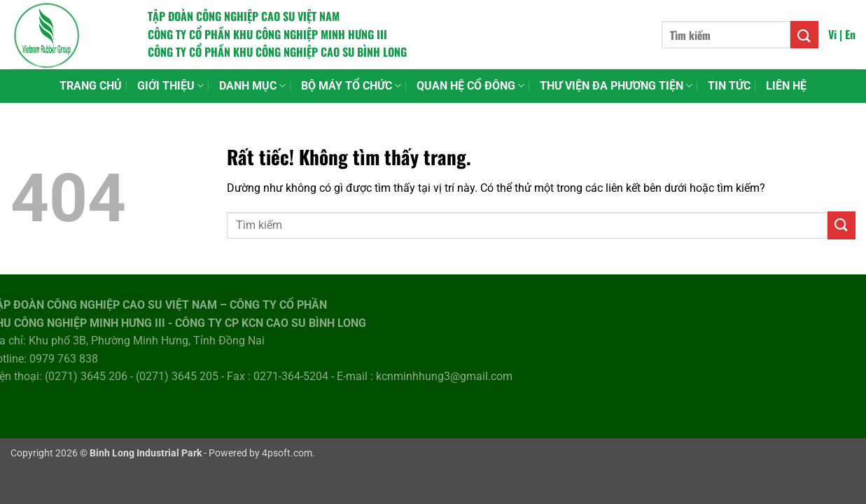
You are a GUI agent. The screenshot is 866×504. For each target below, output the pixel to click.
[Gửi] (804, 35)
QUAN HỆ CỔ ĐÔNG (470, 86)
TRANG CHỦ (91, 86)
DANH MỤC (252, 86)
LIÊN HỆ (786, 86)
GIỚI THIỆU (170, 86)
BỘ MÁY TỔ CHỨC (351, 86)
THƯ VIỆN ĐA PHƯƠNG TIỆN (616, 86)
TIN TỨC (729, 86)
